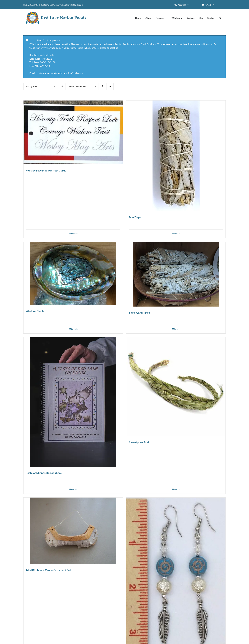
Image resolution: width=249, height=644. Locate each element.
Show (78, 86)
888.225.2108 (31, 5)
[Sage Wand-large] (176, 274)
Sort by (32, 86)
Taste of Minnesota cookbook (44, 473)
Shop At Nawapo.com (48, 40)
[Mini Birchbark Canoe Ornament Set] (73, 531)
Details (74, 234)
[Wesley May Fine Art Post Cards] (73, 132)
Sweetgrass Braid (140, 442)
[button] (220, 18)
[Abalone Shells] (73, 273)
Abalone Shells (35, 311)
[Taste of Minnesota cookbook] (73, 402)
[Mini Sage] (176, 156)
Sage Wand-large (139, 313)
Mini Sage (135, 217)
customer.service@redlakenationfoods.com (62, 5)
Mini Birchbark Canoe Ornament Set (49, 570)
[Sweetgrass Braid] (176, 387)
